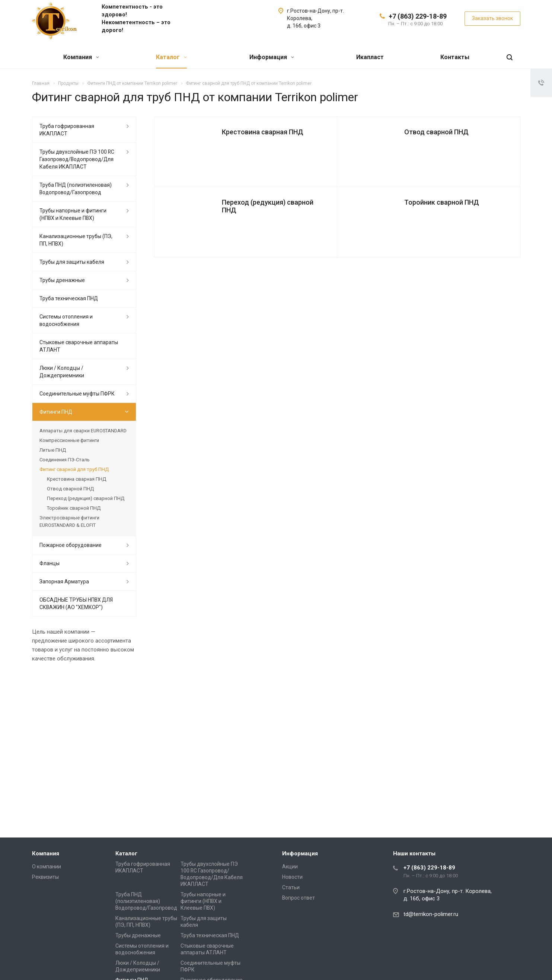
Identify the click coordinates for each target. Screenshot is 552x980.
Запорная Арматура (64, 582)
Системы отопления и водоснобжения (66, 320)
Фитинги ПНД (56, 412)
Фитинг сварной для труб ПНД (74, 469)
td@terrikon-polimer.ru (431, 914)
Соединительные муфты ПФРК (77, 394)
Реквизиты (45, 877)
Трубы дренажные (62, 280)
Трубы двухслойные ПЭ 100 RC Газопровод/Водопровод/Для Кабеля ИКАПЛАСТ (77, 159)
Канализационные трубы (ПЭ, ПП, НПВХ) (76, 240)
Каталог (171, 57)
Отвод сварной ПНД (436, 132)
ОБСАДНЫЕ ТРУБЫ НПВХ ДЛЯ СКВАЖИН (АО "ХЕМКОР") (76, 603)
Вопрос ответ (299, 898)
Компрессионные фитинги (69, 440)
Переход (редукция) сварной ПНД (268, 206)
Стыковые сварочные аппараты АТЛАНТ (79, 346)
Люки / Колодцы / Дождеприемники (62, 372)
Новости (292, 877)
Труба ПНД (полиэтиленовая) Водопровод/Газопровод (76, 189)
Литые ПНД (53, 450)
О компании (47, 867)
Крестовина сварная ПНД (263, 132)
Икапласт (370, 57)
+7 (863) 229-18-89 (418, 16)
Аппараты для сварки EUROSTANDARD (83, 431)
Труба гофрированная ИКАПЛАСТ (67, 130)
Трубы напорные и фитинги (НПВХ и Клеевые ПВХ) (73, 214)
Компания (81, 57)
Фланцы (50, 563)
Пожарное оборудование (71, 545)
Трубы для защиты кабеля (72, 262)
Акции (290, 867)
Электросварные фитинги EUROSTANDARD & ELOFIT (69, 521)
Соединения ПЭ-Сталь (65, 460)
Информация (272, 57)
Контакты (455, 57)
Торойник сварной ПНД (442, 202)
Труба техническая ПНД (69, 298)
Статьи (291, 887)
